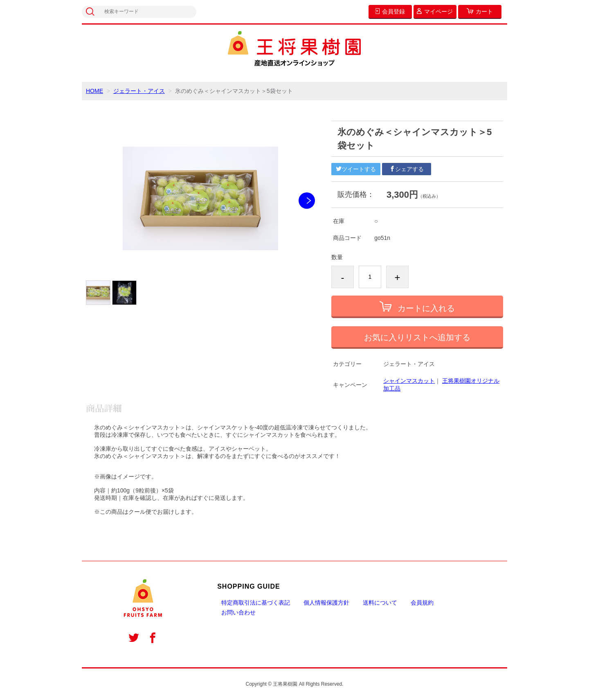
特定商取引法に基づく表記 (256, 603)
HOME (94, 91)
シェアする (407, 169)
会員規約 (422, 603)
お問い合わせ (238, 612)
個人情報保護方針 (326, 603)
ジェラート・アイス (139, 91)
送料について (380, 603)
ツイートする (356, 169)
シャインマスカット (409, 381)
